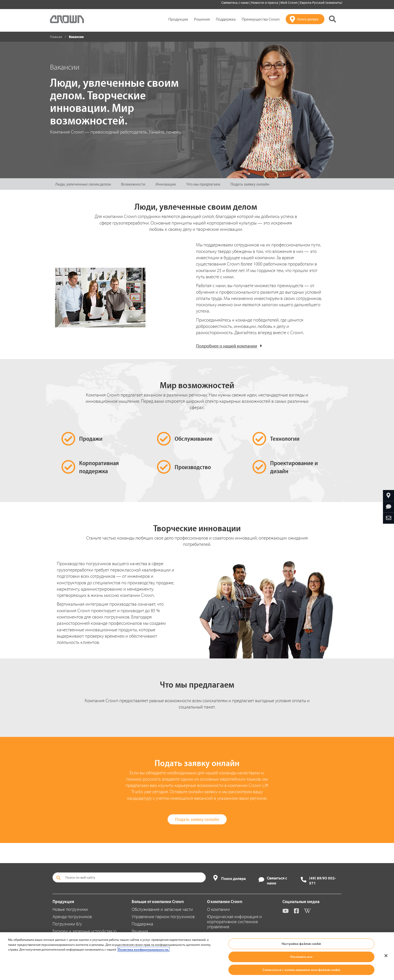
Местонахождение (225, 934)
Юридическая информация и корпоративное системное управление (234, 922)
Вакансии (216, 948)
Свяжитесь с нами (235, 3)
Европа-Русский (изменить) (321, 3)
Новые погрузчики (70, 909)
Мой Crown (289, 3)
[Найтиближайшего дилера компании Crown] (388, 496)
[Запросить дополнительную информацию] (388, 507)
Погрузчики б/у (67, 924)
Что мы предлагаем (203, 184)
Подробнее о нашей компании (227, 346)
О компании (218, 909)
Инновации (166, 184)
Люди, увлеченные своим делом (83, 184)
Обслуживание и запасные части (162, 909)
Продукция (178, 19)
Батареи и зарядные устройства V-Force (85, 934)
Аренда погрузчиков (72, 917)
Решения (202, 19)
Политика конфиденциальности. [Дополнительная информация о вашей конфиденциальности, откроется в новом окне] (143, 973)
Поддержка (226, 19)
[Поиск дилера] (305, 19)
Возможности (133, 184)
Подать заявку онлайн (250, 184)
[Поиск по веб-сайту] (129, 877)
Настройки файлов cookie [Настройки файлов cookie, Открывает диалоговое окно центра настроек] (301, 968)
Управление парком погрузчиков (163, 917)
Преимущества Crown (261, 19)
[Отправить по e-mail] (388, 518)
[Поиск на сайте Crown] (332, 19)
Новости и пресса (265, 3)
